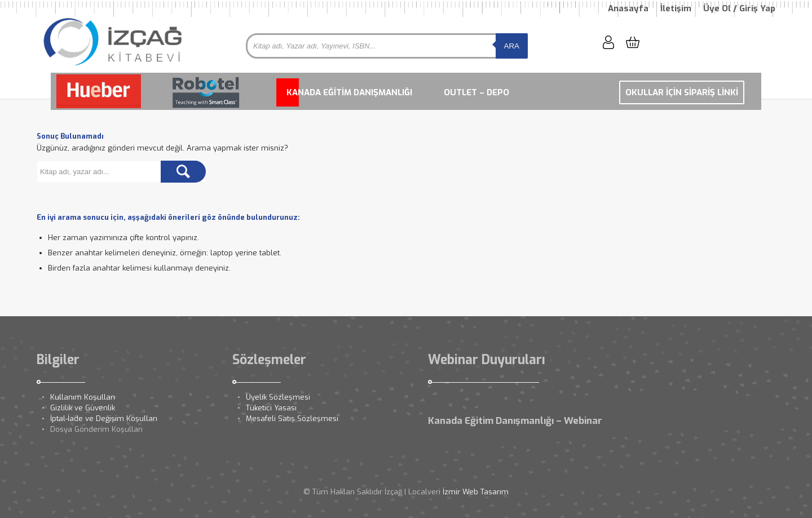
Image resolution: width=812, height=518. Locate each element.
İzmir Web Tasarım (476, 492)
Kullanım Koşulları (83, 397)
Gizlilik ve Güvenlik (83, 408)
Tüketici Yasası (271, 408)
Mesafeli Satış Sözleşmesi (292, 419)
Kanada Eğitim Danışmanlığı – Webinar (515, 421)
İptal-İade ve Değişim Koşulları (104, 419)
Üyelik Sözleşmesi (278, 397)
